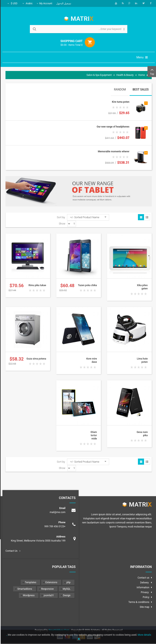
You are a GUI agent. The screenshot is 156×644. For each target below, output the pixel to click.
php (68, 582)
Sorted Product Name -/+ (84, 217)
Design (66, 595)
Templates (30, 582)
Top (151, 71)
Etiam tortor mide (93, 435)
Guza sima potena (36, 359)
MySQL (66, 589)
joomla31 (48, 595)
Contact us (143, 578)
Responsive (47, 589)
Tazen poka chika (87, 285)
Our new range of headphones (112, 127)
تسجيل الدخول (63, 3)
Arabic (27, 3)
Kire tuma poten (120, 102)
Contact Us (11, 551)
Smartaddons (24, 589)
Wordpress (28, 595)
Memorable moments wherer (113, 151)
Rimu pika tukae (37, 285)
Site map (144, 607)
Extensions (51, 582)
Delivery (144, 583)
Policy (145, 597)
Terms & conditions (138, 602)
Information (142, 587)
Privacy (144, 592)
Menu (141, 57)
